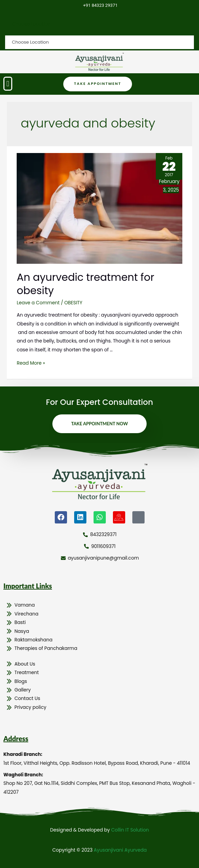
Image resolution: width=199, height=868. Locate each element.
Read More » (31, 363)
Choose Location (31, 24)
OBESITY (73, 303)
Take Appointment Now (99, 424)
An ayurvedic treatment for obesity (85, 284)
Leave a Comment (38, 303)
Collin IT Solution (130, 830)
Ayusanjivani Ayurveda (120, 850)
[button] (8, 84)
